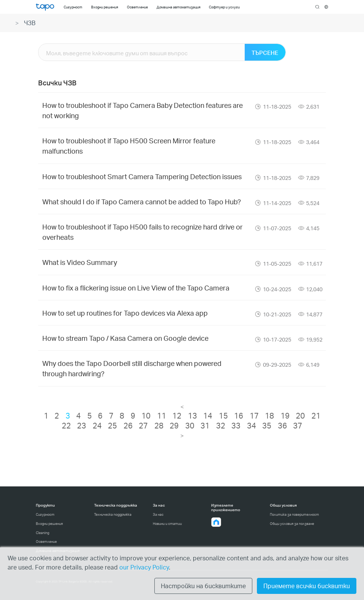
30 (190, 425)
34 (252, 425)
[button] (216, 522)
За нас (158, 514)
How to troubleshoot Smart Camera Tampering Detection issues (142, 176)
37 (298, 425)
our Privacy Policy (144, 567)
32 (221, 425)
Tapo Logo (45, 7)
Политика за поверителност (294, 514)
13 (192, 416)
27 (143, 425)
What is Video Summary (80, 262)
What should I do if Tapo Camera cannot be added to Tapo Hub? (142, 201)
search (317, 7)
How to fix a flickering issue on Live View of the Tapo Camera (136, 288)
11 (162, 416)
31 (205, 425)
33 (236, 425)
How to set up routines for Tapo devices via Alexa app (125, 313)
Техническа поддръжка (113, 514)
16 (239, 416)
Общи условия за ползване (292, 524)
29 (174, 425)
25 (112, 425)
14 (208, 416)
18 (269, 416)
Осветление (46, 541)
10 (146, 416)
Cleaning (42, 533)
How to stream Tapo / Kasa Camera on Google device (125, 338)
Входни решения (49, 524)
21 (316, 416)
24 (97, 425)
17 (254, 416)
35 (267, 425)
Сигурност (45, 514)
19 (285, 416)
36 (282, 425)
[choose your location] (326, 7)
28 (159, 425)
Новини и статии (167, 524)
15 (223, 416)
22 (66, 425)
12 (177, 416)
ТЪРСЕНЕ (265, 53)
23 (82, 425)
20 (300, 416)
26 (128, 425)
